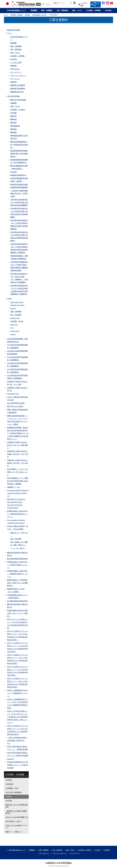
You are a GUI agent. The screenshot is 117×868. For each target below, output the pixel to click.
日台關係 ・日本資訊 (18, 110)
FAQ (12, 328)
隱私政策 (13, 129)
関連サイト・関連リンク (14, 832)
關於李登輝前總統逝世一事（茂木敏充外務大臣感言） (19, 145)
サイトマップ (15, 79)
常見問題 (13, 113)
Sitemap (13, 334)
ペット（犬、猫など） (18, 548)
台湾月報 (9, 801)
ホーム (6, 15)
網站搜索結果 (15, 126)
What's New (14, 325)
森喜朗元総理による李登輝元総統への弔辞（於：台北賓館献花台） (17, 583)
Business (13, 308)
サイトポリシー (16, 72)
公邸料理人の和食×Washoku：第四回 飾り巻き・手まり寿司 (18, 454)
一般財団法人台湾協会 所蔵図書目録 (16, 812)
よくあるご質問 (84, 4)
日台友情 (108, 10)
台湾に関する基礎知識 (13, 792)
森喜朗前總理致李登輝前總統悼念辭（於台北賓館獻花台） (19, 154)
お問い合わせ (96, 4)
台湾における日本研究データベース (17, 827)
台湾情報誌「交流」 (13, 788)
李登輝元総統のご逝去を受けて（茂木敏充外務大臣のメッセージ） (17, 514)
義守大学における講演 (15, 406)
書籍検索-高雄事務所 (18, 89)
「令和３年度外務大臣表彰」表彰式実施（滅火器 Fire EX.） (17, 741)
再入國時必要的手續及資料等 (17, 601)
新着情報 (13, 66)
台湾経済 (27, 15)
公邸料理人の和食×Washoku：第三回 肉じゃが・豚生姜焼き (18, 445)
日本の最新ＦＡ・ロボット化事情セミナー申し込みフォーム (17, 472)
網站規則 (13, 123)
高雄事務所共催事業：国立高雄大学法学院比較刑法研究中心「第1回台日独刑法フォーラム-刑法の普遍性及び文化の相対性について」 (18, 433)
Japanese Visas (15, 318)
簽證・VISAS (15, 106)
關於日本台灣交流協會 (18, 100)
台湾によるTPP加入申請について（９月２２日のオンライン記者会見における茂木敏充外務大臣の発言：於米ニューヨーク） (17, 717)
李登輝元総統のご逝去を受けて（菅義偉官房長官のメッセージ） (17, 574)
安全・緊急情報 (62, 10)
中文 (43, 4)
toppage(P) (11, 759)
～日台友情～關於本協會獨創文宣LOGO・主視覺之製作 (19, 194)
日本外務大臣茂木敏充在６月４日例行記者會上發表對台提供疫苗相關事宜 (19, 202)
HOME (9, 299)
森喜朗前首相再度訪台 (18, 175)
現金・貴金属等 (16, 539)
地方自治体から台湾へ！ (14, 821)
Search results (15, 331)
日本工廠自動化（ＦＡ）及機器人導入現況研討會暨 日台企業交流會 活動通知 (18, 481)
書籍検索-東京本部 (17, 92)
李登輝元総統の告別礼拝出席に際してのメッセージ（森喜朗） (17, 613)
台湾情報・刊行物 (17, 321)
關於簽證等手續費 (13, 30)
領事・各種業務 (47, 10)
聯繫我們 (13, 119)
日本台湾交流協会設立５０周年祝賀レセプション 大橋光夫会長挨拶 (18, 765)
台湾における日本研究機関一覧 (17, 817)
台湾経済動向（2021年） (40, 15)
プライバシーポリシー (18, 76)
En (48, 4)
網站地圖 (13, 132)
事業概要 (34, 10)
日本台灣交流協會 (13, 96)
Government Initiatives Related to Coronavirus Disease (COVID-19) (18, 493)
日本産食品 (9, 784)
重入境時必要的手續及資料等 (17, 559)
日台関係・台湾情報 (93, 10)
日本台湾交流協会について (16, 10)
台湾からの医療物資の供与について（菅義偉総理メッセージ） (17, 693)
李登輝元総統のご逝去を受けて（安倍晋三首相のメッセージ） (17, 565)
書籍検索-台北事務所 (18, 85)
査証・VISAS (77, 10)
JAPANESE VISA (13, 394)
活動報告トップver (14, 487)
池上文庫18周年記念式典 (16, 403)
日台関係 (9, 780)
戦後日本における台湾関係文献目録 (17, 806)
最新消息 (13, 116)
